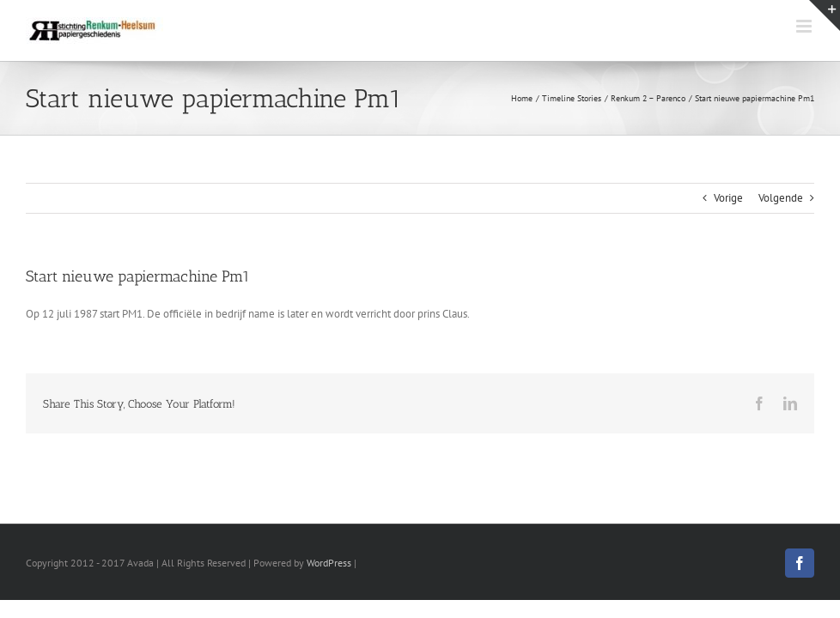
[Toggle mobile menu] (805, 26)
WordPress (329, 563)
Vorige (728, 198)
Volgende (781, 198)
